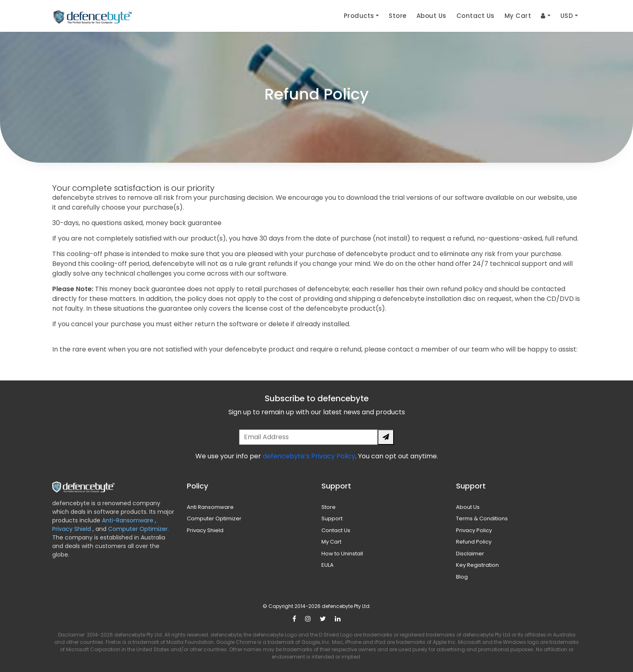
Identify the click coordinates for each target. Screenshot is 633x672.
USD (567, 16)
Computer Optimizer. (138, 529)
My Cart (518, 16)
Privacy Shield (72, 529)
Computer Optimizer (214, 518)
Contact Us (476, 16)
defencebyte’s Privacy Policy (309, 456)
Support (332, 518)
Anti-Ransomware (128, 520)
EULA (328, 565)
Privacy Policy (474, 530)
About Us (432, 16)
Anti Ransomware (210, 507)
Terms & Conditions (482, 518)
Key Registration (477, 565)
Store (398, 16)
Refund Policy (474, 542)
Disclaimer (470, 554)
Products (359, 16)
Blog (462, 577)
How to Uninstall (342, 554)
